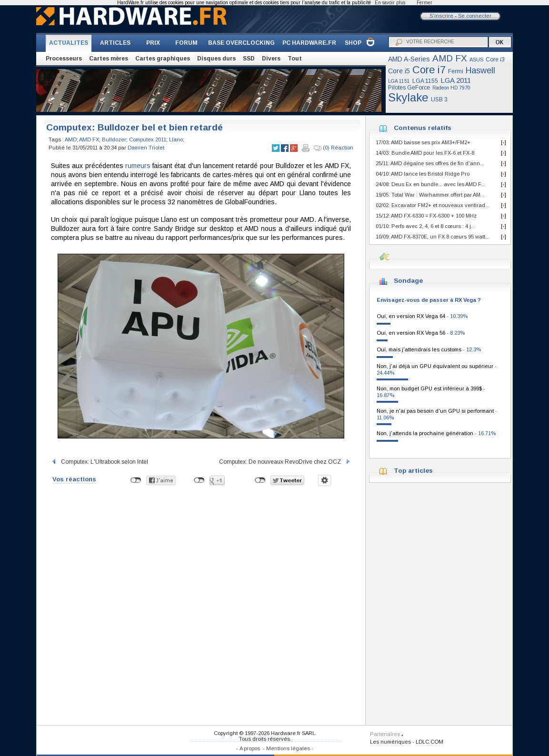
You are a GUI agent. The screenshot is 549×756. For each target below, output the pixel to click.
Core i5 (399, 71)
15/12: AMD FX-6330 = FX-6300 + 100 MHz (426, 216)
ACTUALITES (69, 43)
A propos (250, 748)
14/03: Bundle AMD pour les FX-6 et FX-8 (425, 153)
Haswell (480, 70)
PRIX (153, 43)
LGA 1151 (399, 81)
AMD (71, 139)
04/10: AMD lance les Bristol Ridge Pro (423, 174)
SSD (249, 59)
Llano (176, 139)
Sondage (408, 281)
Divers (271, 59)
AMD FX (450, 58)
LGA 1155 (425, 81)
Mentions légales (288, 748)
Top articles (413, 471)
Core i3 (495, 60)
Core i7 (429, 70)
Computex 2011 (148, 139)
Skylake (408, 97)
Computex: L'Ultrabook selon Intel (100, 462)
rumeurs (138, 166)
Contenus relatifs (423, 128)
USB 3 (439, 99)
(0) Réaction (334, 148)
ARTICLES (115, 43)
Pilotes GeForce (409, 88)
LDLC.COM (429, 742)
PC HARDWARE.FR (309, 43)
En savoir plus (390, 3)
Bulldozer (114, 139)
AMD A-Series (409, 59)
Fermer (424, 3)
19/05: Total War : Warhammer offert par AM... (430, 195)
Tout (295, 59)
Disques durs (216, 59)
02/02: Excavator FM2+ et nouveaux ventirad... (433, 205)
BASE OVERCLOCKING (241, 43)
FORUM (186, 43)
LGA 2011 (456, 80)
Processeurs (64, 59)
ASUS (476, 60)
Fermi (456, 71)
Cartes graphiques (163, 59)
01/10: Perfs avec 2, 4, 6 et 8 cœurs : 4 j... (425, 226)
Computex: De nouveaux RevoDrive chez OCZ (285, 462)
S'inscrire (441, 16)
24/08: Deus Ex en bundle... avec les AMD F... (430, 184)
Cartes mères (109, 59)
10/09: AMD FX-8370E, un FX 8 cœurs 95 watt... (433, 237)
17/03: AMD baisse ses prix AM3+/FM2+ (423, 142)
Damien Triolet (146, 148)
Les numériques (390, 742)
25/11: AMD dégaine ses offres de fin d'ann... (430, 163)
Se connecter (475, 16)
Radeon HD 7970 (451, 88)
